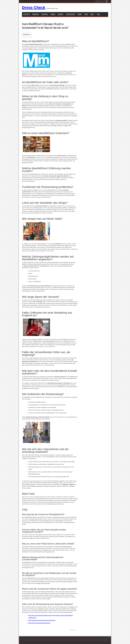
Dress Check (34, 8)
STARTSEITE (26, 14)
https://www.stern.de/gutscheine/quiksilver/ (39, 623)
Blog (98, 14)
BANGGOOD (36, 14)
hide (29, 35)
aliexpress (45, 14)
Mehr (93, 14)
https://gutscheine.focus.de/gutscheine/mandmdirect (42, 620)
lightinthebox (70, 14)
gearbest (61, 14)
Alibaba (53, 14)
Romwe (80, 14)
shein (86, 14)
